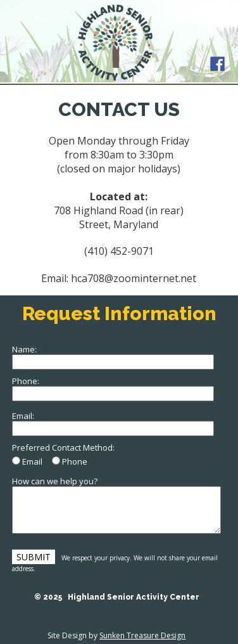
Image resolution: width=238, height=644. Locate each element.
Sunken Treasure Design (142, 635)
